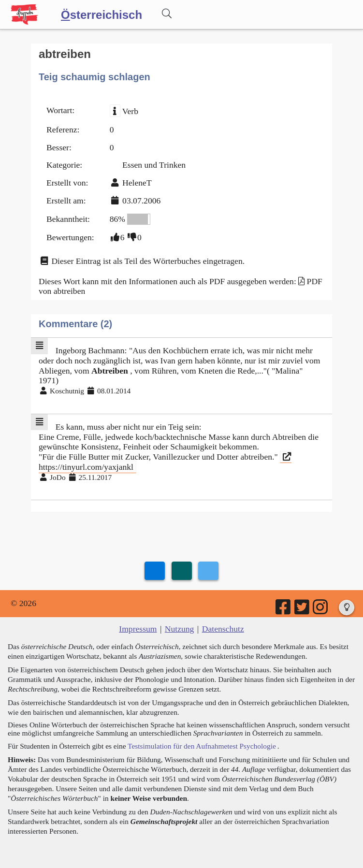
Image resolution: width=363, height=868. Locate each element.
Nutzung (180, 629)
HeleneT (137, 183)
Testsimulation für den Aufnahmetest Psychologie (202, 746)
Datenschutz (223, 629)
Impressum (138, 629)
